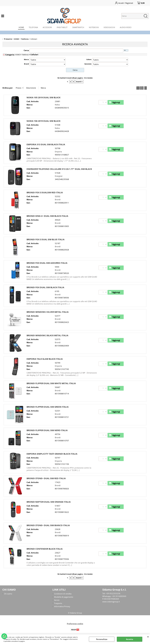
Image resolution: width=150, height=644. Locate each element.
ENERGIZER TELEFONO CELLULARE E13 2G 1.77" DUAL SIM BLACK (59, 169)
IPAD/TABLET (62, 27)
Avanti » (79, 82)
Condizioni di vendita (63, 594)
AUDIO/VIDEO (126, 27)
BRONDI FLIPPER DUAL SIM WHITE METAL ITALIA (51, 383)
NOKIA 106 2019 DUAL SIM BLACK (43, 121)
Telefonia (25, 55)
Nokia (57, 105)
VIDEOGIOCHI (109, 27)
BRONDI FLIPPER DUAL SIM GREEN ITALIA (48, 407)
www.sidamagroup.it (111, 602)
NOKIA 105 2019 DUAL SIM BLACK (43, 97)
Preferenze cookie (75, 624)
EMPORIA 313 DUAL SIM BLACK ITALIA (46, 144)
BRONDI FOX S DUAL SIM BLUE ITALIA (46, 239)
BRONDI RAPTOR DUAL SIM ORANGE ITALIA (49, 502)
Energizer (59, 176)
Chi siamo (8, 594)
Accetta (130, 639)
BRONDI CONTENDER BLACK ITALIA (45, 549)
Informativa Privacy (62, 606)
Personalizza (102, 639)
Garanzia (88, 64)
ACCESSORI (47, 27)
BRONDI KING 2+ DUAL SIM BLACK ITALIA (47, 216)
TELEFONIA (33, 27)
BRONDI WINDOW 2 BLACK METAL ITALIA (47, 335)
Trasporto (58, 603)
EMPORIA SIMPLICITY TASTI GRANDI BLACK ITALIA (52, 454)
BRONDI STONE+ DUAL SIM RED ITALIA (46, 478)
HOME (21, 27)
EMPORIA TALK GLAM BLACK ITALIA (45, 359)
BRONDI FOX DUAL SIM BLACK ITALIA (45, 287)
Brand (26, 64)
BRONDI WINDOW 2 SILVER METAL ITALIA (48, 312)
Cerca (26, 50)
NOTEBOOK (94, 27)
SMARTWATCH (78, 27)
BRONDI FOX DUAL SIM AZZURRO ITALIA (47, 263)
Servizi (57, 600)
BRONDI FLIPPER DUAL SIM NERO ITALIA (47, 430)
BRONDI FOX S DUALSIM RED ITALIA (45, 192)
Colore (89, 59)
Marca (26, 59)
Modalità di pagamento (64, 597)
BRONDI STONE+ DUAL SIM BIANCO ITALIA (48, 525)
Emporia (58, 152)
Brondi (58, 199)
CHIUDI (148, 637)
